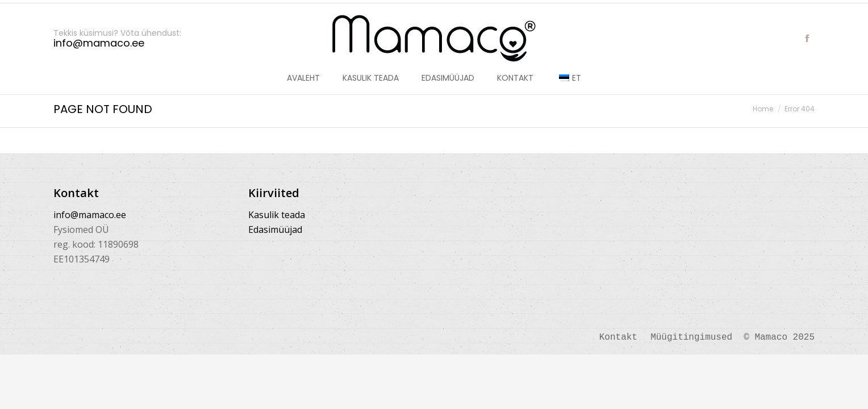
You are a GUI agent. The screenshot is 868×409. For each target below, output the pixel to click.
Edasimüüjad (275, 229)
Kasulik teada (277, 215)
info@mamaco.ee (90, 215)
